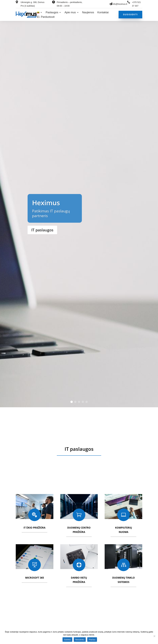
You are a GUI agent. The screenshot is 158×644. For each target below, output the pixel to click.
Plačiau (92, 640)
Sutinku (67, 640)
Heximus (46, 203)
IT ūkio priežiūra (34, 528)
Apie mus (70, 13)
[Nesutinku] (154, 636)
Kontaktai (103, 13)
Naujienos (88, 13)
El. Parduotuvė (46, 17)
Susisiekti (130, 14)
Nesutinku (80, 640)
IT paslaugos (42, 230)
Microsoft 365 (35, 578)
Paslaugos (52, 13)
